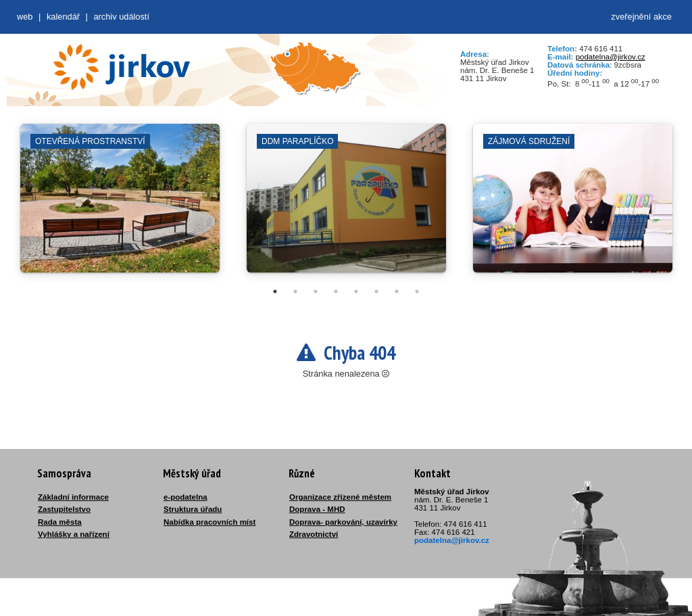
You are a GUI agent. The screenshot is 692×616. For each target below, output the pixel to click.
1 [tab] (275, 291)
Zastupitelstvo (64, 509)
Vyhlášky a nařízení (74, 534)
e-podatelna (186, 497)
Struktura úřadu (193, 509)
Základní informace (73, 497)
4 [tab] (336, 291)
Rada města (60, 522)
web (25, 17)
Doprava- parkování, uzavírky (343, 522)
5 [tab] (356, 291)
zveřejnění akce (641, 17)
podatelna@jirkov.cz (611, 57)
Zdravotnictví (314, 534)
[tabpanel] (120, 205)
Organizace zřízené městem (340, 497)
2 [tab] (295, 291)
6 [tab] (376, 291)
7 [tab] (397, 291)
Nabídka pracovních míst (209, 522)
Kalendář (63, 17)
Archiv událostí (121, 17)
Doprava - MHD (317, 509)
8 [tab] (417, 291)
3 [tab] (316, 291)
